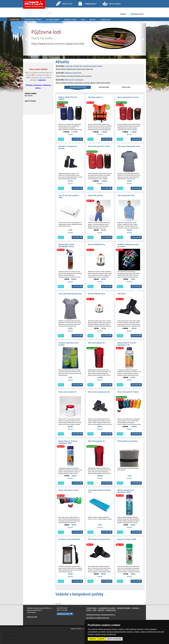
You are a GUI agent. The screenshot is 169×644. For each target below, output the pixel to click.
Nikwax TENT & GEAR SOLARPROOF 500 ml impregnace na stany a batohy (69, 246)
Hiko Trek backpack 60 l (97, 441)
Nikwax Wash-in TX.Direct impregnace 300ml (68, 442)
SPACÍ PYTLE (67, 4)
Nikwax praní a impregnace (74, 80)
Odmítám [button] (102, 639)
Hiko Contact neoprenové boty (99, 392)
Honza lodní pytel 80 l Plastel (128, 392)
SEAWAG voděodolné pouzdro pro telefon (128, 245)
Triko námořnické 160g (126, 195)
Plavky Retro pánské (95, 195)
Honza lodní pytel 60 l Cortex (128, 97)
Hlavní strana (15, 20)
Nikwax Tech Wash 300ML (127, 539)
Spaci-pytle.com (91, 618)
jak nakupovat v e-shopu (33, 20)
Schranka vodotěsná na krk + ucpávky (69, 344)
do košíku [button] (77, 139)
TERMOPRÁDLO (90, 4)
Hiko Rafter (121, 293)
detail (61, 139)
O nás (83, 20)
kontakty (93, 20)
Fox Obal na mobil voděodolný (69, 539)
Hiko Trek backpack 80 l (97, 343)
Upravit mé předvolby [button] (114, 639)
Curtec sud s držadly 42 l (67, 392)
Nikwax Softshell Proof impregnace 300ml (126, 491)
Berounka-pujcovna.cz (108, 614)
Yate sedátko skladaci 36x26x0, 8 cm (99, 491)
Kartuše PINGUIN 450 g (96, 244)
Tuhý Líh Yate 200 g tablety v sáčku (69, 196)
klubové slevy (106, 20)
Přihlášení (123, 14)
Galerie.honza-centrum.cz (94, 614)
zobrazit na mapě (32, 616)
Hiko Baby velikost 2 (95, 97)
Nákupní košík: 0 (137, 14)
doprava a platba (70, 20)
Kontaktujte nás (66, 613)
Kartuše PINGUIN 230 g (96, 293)
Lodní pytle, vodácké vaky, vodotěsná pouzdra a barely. (84, 66)
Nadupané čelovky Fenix (73, 73)
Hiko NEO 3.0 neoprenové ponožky (68, 147)
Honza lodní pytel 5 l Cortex (68, 490)
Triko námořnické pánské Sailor (129, 146)
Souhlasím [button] (92, 639)
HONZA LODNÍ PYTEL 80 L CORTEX (68, 98)
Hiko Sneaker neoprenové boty (99, 539)
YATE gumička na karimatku (128, 441)
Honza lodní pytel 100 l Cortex (99, 146)
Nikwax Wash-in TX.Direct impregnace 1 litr (127, 344)
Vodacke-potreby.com (103, 618)
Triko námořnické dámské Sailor (70, 293)
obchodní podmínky (53, 20)
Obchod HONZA (115, 4)
